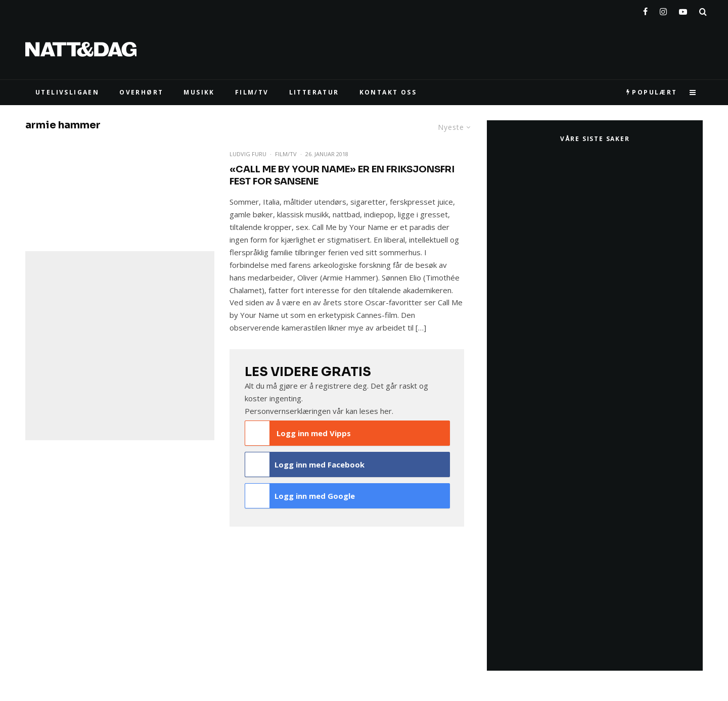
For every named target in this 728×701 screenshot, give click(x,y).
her (386, 411)
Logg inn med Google (300, 496)
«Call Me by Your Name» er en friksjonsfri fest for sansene (342, 175)
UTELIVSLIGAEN (67, 92)
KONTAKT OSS (388, 92)
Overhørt (141, 92)
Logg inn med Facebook (305, 464)
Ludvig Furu (248, 154)
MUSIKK (199, 92)
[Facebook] (645, 10)
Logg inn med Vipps (298, 433)
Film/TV (286, 154)
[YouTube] (683, 10)
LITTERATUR (314, 92)
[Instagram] (663, 10)
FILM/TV (252, 92)
